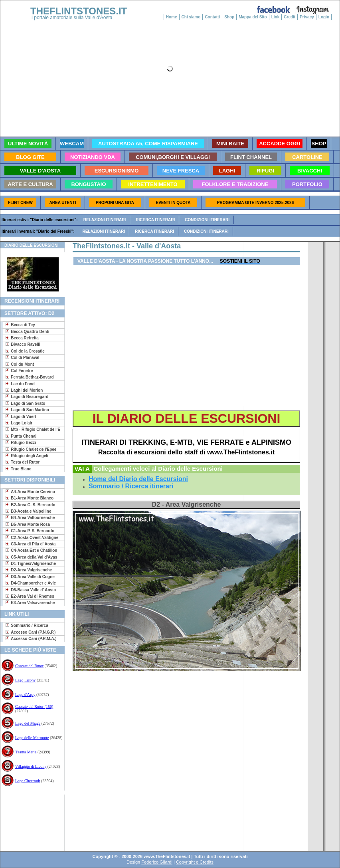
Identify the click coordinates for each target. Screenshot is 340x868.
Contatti (212, 17)
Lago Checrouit (28, 781)
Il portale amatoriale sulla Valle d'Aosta (71, 18)
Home (172, 17)
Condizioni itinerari (207, 220)
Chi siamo (191, 17)
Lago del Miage (28, 723)
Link (276, 17)
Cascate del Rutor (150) (34, 706)
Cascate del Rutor (29, 666)
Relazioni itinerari (105, 220)
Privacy (307, 17)
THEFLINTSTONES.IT (79, 11)
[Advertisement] (29, 820)
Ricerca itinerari (155, 220)
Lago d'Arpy (25, 695)
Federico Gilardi (157, 862)
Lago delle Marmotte (32, 738)
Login (324, 17)
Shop (229, 17)
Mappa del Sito (253, 17)
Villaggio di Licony (31, 766)
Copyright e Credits (195, 862)
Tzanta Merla (26, 752)
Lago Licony (25, 680)
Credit (290, 17)
